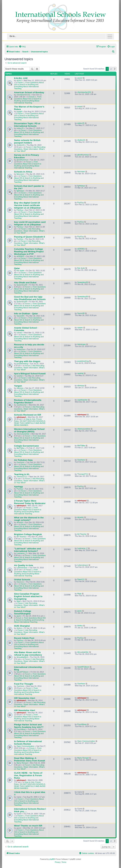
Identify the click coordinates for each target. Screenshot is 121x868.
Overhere (20, 462)
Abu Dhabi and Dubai (25, 283)
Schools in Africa (23, 172)
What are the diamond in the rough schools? (29, 519)
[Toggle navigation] (60, 36)
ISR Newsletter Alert (25, 698)
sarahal (20, 376)
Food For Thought (24, 684)
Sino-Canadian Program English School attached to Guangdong (28, 596)
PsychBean (21, 729)
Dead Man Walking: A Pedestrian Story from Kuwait (30, 759)
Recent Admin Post (24, 638)
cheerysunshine (23, 434)
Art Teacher (21, 537)
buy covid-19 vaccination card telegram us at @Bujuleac (30, 223)
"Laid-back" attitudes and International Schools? (27, 550)
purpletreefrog (22, 364)
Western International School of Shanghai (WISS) (29, 430)
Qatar (17, 268)
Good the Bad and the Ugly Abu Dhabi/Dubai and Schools (30, 298)
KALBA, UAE (21, 78)
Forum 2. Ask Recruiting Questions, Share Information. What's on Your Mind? (30, 149)
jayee (19, 616)
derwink (20, 522)
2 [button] (111, 69)
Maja (19, 601)
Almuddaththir (22, 657)
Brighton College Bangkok (28, 534)
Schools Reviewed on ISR (28, 415)
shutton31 (21, 145)
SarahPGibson (23, 672)
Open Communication (25, 746)
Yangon (18, 386)
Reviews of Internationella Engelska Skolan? (28, 401)
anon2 (19, 80)
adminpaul (21, 417)
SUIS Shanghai (22, 626)
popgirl (19, 111)
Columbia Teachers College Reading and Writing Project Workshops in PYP (29, 252)
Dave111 (20, 582)
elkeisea (20, 388)
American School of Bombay (29, 92)
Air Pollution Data (23, 460)
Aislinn (19, 628)
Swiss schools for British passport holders (27, 141)
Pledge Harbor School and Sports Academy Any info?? (29, 726)
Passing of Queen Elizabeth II (29, 237)
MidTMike (21, 448)
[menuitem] (22, 47)
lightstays (20, 191)
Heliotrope (21, 349)
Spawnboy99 (22, 285)
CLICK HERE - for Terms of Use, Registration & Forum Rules (28, 775)
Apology (18, 487)
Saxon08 (20, 316)
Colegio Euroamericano (26, 446)
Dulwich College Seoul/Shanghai (23, 612)
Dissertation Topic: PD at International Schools (27, 125)
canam (19, 333)
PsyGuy (20, 210)
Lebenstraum (22, 568)
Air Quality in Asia (24, 565)
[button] (115, 69)
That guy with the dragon (27, 361)
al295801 (20, 256)
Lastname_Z (22, 553)
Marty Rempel (22, 763)
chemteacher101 (23, 95)
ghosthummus (22, 160)
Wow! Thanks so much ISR (28, 826)
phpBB (52, 859)
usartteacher (22, 405)
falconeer (20, 174)
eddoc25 (20, 128)
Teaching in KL (22, 474)
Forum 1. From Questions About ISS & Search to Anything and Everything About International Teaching (29, 85)
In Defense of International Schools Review (28, 743)
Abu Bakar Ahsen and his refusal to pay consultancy (28, 654)
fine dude (20, 271)
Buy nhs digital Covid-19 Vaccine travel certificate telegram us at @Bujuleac (28, 205)
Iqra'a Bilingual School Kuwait (30, 374)
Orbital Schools (22, 580)
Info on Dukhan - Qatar (26, 314)
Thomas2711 (22, 477)
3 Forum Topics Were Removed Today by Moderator (30, 502)
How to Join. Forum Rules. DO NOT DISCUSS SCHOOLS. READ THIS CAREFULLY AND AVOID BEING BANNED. (30, 422)
